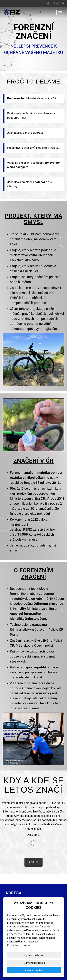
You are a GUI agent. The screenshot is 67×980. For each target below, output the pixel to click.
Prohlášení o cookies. (19, 945)
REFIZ (28, 530)
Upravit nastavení (34, 955)
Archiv (33, 862)
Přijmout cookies (34, 970)
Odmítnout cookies (34, 963)
